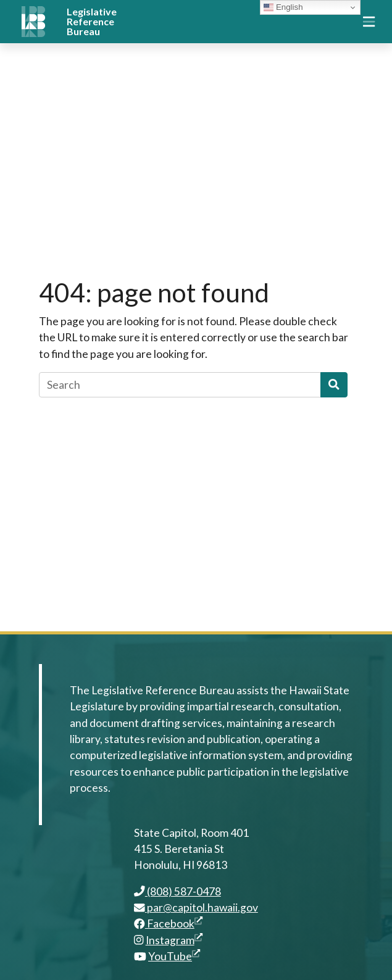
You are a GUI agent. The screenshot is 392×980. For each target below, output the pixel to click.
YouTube (174, 956)
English (283, 7)
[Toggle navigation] (369, 22)
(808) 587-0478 (177, 891)
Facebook (168, 924)
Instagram (174, 940)
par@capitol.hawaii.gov (196, 907)
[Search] (180, 384)
